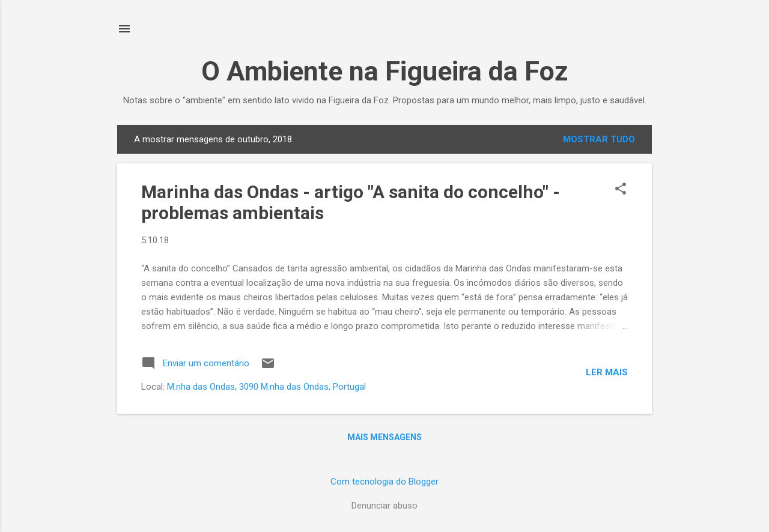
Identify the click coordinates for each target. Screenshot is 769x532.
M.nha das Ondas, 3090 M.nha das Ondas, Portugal (266, 387)
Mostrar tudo (599, 139)
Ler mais (607, 372)
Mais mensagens (384, 437)
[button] (621, 190)
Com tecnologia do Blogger (384, 482)
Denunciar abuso (384, 506)
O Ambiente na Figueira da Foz (385, 71)
